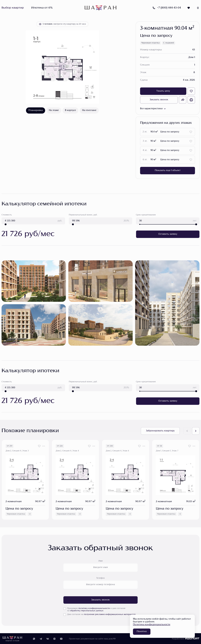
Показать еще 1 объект (168, 171)
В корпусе (70, 110)
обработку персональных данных (87, 610)
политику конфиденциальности (94, 608)
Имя (101, 561)
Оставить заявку (168, 234)
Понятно (142, 632)
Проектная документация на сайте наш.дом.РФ (92, 639)
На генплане (89, 110)
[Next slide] (196, 431)
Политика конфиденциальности (152, 625)
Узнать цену (163, 91)
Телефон (101, 578)
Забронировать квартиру (160, 431)
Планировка (36, 110)
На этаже (54, 110)
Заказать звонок (159, 100)
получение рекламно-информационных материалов (110, 614)
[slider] (6, 224)
